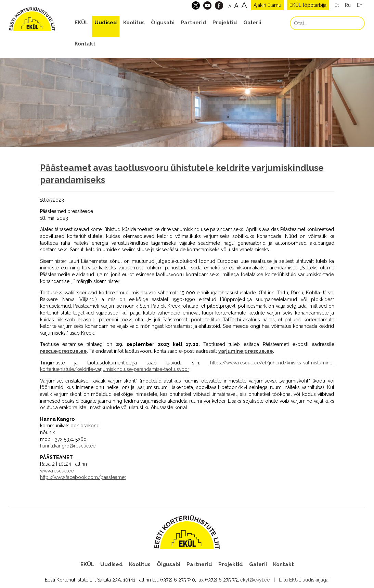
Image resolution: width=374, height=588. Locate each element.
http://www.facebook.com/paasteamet (83, 477)
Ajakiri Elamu (267, 5)
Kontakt (85, 44)
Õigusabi (163, 23)
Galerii (252, 23)
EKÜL (81, 23)
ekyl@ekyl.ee (255, 580)
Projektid (225, 23)
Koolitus (134, 23)
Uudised (106, 23)
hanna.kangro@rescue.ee (68, 446)
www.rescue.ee (57, 471)
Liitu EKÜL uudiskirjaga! (304, 580)
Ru (348, 5)
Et (337, 5)
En (360, 5)
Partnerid (194, 23)
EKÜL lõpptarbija (308, 5)
